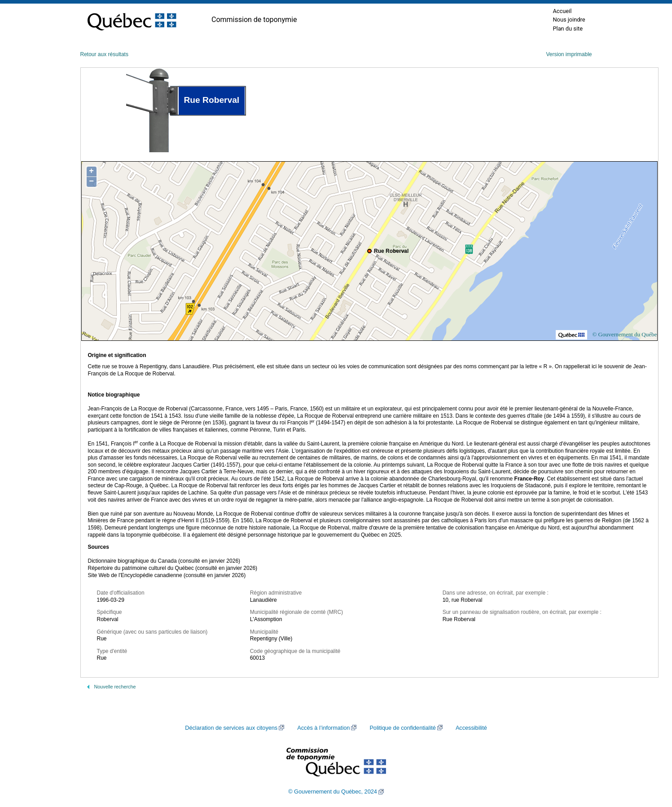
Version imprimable (569, 54)
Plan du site (568, 29)
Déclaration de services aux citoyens (231, 728)
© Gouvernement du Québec (626, 334)
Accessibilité (471, 728)
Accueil (562, 11)
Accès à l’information (323, 728)
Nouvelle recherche (115, 687)
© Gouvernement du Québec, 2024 (333, 792)
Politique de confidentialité (402, 728)
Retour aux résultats (104, 54)
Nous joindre (569, 20)
